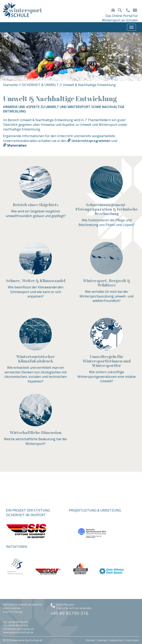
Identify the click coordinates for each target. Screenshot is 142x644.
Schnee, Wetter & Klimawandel (36, 281)
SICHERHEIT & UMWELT (40, 85)
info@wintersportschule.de (19, 629)
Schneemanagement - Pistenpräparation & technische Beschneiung (107, 209)
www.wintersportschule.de (18, 632)
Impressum (132, 640)
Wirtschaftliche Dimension (36, 432)
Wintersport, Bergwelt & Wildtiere (107, 283)
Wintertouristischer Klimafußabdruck (35, 359)
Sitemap (102, 640)
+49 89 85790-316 (69, 613)
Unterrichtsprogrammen (91, 141)
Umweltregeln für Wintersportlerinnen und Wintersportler (107, 361)
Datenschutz (116, 640)
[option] (71, 57)
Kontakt (90, 640)
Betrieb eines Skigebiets (35, 205)
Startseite (10, 85)
